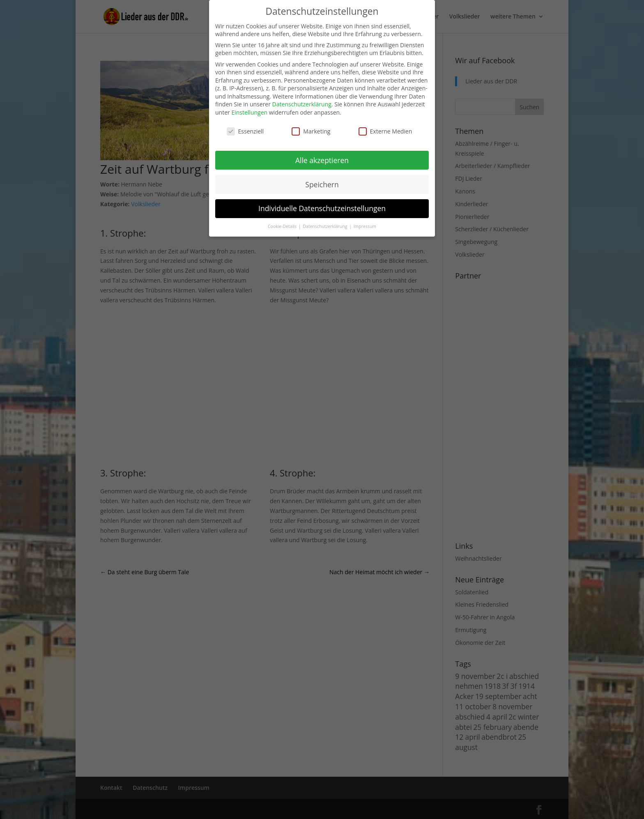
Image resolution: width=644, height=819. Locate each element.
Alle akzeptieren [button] (322, 160)
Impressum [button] (365, 226)
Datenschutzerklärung (302, 104)
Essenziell (245, 131)
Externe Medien (385, 131)
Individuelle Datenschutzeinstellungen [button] (322, 208)
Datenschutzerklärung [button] (325, 226)
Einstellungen (249, 112)
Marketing (311, 131)
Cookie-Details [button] (283, 226)
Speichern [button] (322, 184)
